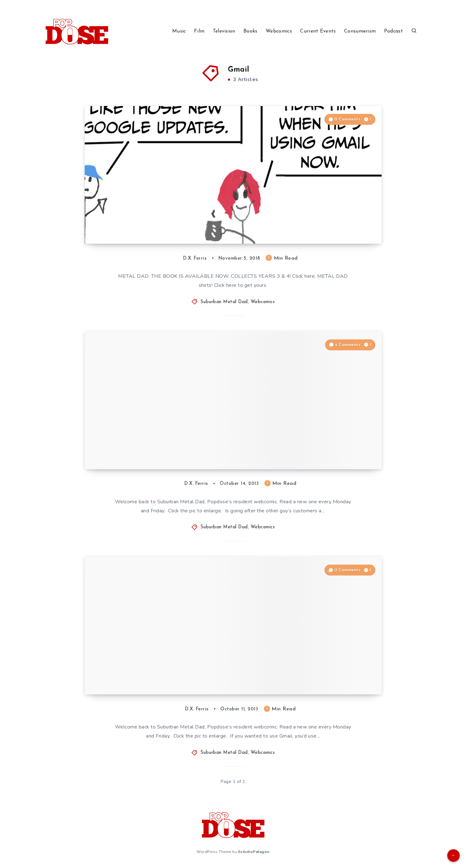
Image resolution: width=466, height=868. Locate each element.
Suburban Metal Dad (224, 302)
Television (224, 31)
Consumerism (360, 31)
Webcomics (279, 31)
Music (179, 31)
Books (251, 31)
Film (199, 31)
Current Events (318, 31)
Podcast (393, 31)
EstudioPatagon (254, 852)
